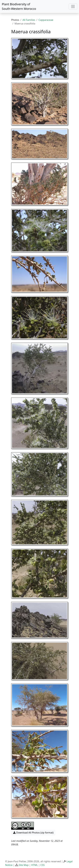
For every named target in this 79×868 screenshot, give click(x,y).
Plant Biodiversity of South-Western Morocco (19, 6)
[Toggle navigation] (73, 6)
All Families (29, 20)
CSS (43, 865)
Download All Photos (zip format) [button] (33, 833)
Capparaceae (46, 20)
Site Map (24, 865)
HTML (35, 865)
